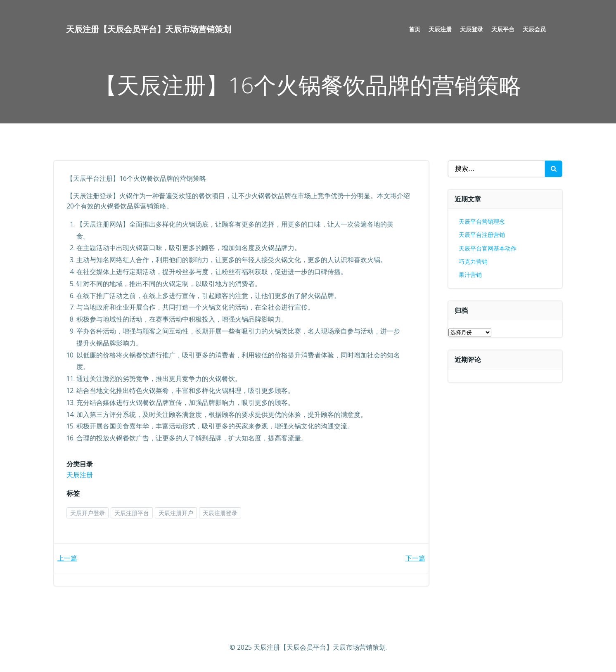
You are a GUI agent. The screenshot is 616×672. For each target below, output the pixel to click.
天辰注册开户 (176, 513)
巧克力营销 (473, 261)
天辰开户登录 (88, 513)
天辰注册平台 (132, 513)
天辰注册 (440, 29)
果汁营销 (470, 275)
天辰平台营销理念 (482, 221)
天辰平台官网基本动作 (488, 248)
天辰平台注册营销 (482, 235)
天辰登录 (471, 29)
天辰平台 (503, 29)
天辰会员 (534, 29)
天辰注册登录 (220, 513)
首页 (415, 29)
